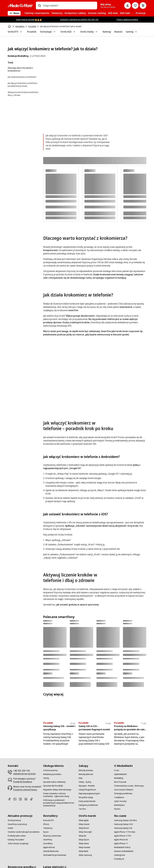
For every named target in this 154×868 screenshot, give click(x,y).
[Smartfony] (48, 840)
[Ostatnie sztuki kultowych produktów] (24, 832)
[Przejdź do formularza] (23, 782)
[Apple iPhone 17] (121, 843)
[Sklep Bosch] (84, 828)
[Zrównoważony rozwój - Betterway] (129, 786)
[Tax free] (82, 809)
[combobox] (69, 6)
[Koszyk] (143, 6)
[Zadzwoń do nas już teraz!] (24, 774)
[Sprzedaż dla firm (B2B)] (53, 786)
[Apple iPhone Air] (121, 840)
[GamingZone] (120, 855)
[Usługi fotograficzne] (87, 790)
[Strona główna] (10, 26)
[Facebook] (10, 799)
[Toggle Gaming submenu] (136, 32)
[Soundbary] (48, 843)
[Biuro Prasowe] (120, 782)
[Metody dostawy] (86, 770)
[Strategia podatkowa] (123, 793)
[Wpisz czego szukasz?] (39, 6)
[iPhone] (46, 824)
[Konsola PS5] (49, 820)
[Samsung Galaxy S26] (123, 828)
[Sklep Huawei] (84, 847)
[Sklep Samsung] (85, 855)
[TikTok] (33, 799)
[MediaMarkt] (20, 6)
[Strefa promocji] (14, 820)
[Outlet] (10, 828)
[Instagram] (22, 799)
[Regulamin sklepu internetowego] (57, 790)
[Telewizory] (48, 828)
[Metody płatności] (86, 774)
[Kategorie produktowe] (88, 805)
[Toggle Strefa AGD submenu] (74, 32)
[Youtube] (16, 799)
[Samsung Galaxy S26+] (124, 824)
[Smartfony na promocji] (17, 824)
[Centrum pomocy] (50, 770)
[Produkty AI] (119, 859)
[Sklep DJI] (82, 836)
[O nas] (117, 770)
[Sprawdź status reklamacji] (54, 782)
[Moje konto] (128, 6)
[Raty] (81, 778)
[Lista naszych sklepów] (124, 790)
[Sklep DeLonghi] (85, 832)
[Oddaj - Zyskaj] (85, 782)
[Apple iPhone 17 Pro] (123, 836)
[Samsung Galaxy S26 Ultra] (125, 820)
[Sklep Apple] (84, 820)
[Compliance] (119, 797)
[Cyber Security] (120, 801)
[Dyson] (46, 832)
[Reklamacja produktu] (52, 774)
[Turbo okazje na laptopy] (18, 843)
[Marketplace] (119, 805)
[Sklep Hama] (84, 843)
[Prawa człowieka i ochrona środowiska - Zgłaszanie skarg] (59, 795)
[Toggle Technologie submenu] (55, 32)
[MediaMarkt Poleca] (122, 847)
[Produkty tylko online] (17, 836)
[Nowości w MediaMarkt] (124, 851)
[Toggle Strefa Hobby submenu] (96, 32)
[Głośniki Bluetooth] (51, 851)
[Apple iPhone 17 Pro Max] (125, 832)
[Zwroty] (46, 778)
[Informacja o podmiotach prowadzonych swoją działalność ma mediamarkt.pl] (59, 803)
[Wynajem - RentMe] (87, 786)
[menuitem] (37, 13)
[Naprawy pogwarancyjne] (89, 793)
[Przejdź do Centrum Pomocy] (25, 790)
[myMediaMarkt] (120, 774)
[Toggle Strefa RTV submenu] (21, 32)
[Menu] (14, 13)
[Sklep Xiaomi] (84, 824)
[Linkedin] (27, 799)
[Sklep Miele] (83, 851)
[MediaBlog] (119, 778)
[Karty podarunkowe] (87, 801)
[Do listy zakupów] (135, 6)
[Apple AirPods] (49, 847)
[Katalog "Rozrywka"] (16, 840)
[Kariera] (117, 809)
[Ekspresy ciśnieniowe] (52, 836)
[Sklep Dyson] (84, 840)
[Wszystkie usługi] (86, 797)
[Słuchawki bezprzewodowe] (55, 855)
